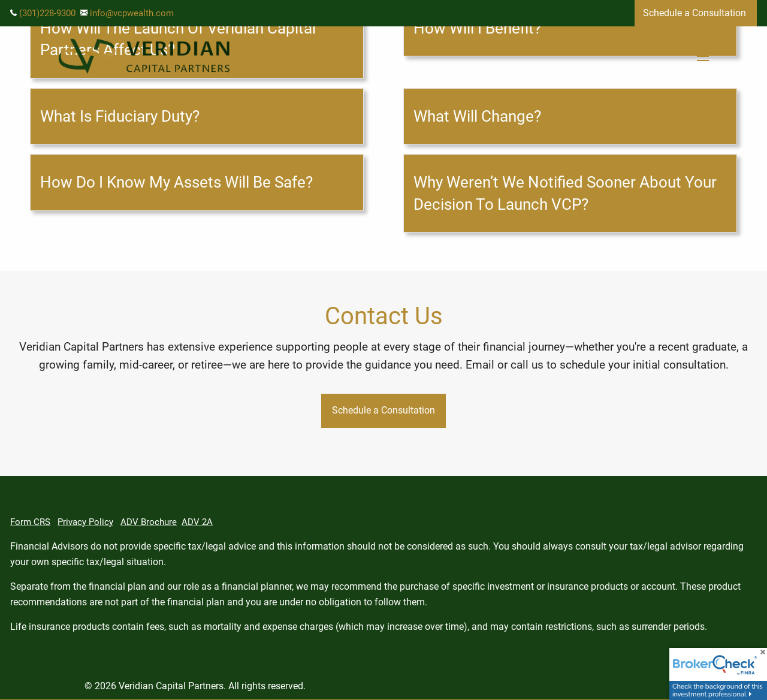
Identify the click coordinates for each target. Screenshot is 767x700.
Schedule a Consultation (696, 13)
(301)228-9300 (47, 13)
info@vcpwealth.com (132, 13)
